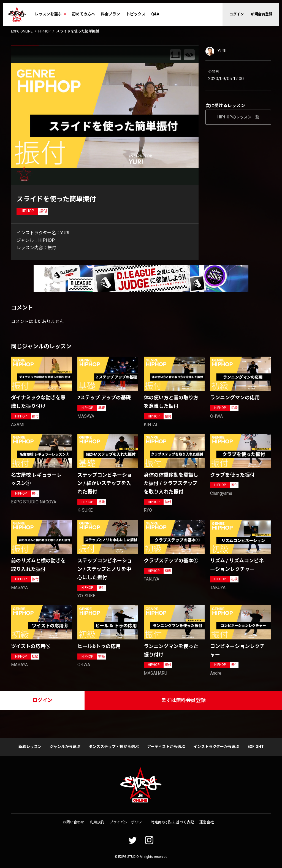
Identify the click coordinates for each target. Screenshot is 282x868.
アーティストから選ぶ (166, 747)
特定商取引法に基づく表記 (172, 822)
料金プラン (110, 14)
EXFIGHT (256, 747)
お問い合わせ (74, 822)
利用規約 (97, 822)
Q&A (155, 14)
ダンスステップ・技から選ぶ (114, 747)
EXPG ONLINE (22, 31)
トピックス (136, 14)
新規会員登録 (262, 14)
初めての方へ (83, 14)
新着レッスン (30, 747)
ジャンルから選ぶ (65, 747)
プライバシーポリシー (128, 822)
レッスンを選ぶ (48, 14)
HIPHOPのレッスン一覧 (238, 117)
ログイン (237, 14)
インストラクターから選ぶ (216, 747)
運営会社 (207, 822)
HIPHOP (44, 31)
